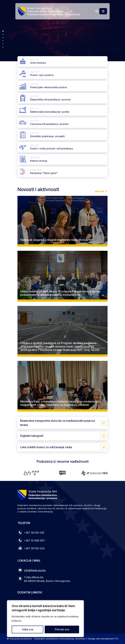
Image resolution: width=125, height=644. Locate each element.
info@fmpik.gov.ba (35, 570)
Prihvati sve (62, 629)
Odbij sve (28, 629)
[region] (45, 619)
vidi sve (101, 191)
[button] (3, 31)
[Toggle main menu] (103, 11)
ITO (116, 639)
